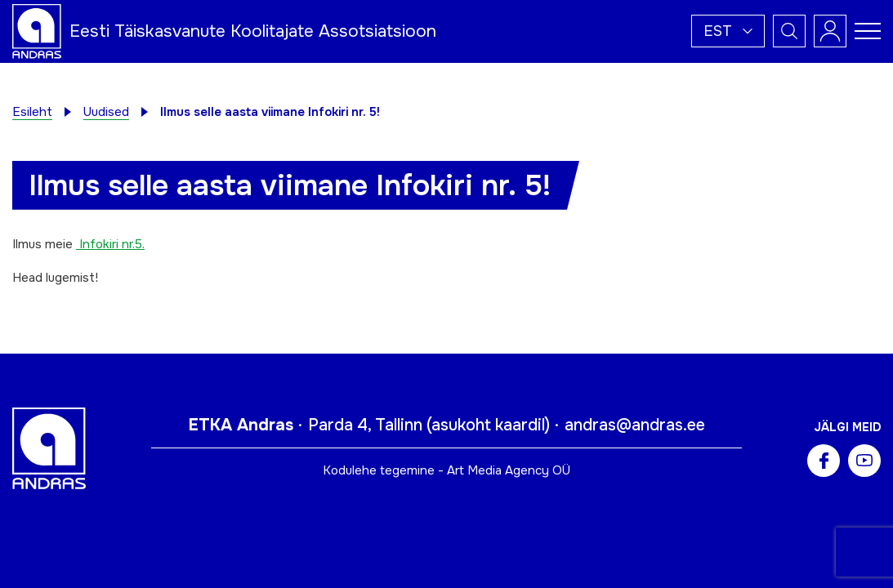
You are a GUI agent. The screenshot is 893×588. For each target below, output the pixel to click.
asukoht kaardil (488, 425)
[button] (728, 31)
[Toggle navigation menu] (868, 31)
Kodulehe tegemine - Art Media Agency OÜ (446, 470)
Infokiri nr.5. (110, 244)
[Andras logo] (37, 30)
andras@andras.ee (635, 425)
